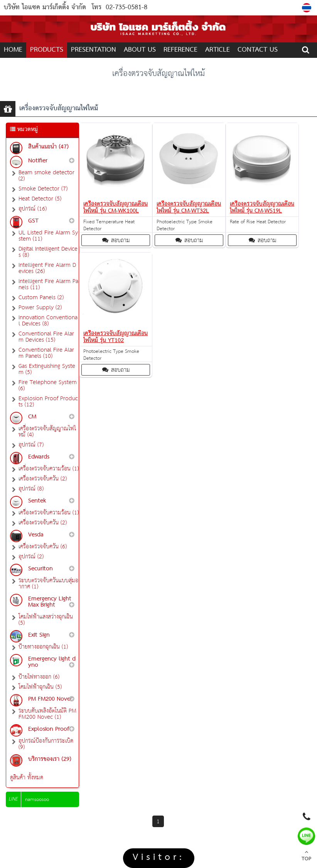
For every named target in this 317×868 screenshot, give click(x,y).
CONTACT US (258, 50)
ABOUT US (140, 50)
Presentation (94, 50)
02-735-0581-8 (126, 8)
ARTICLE (218, 50)
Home (13, 50)
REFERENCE (180, 50)
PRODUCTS (47, 50)
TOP (306, 856)
